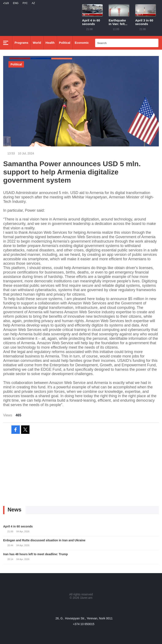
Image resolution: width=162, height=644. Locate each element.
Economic (82, 43)
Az (33, 3)
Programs (21, 43)
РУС (25, 3)
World (37, 43)
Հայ (6, 3)
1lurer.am (86, 598)
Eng (16, 3)
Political (65, 43)
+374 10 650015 (84, 624)
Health (50, 43)
